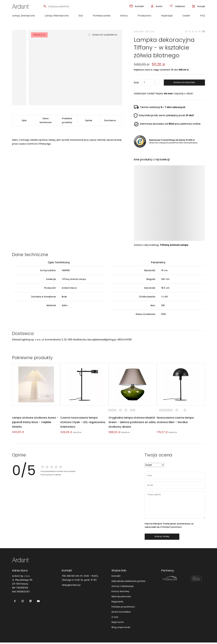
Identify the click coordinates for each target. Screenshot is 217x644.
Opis (24, 120)
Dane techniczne (46, 120)
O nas (115, 618)
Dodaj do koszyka (184, 82)
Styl (81, 16)
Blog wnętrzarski (121, 629)
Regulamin (117, 603)
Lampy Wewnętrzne (57, 16)
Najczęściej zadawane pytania (128, 583)
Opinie (89, 120)
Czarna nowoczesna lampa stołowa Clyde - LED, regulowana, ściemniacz (83, 424)
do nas (168, 93)
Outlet (186, 16)
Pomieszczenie (102, 16)
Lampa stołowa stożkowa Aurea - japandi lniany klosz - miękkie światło (35, 424)
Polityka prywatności (123, 608)
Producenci (144, 16)
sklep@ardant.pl (71, 587)
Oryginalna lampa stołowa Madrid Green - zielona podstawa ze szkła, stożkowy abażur (132, 424)
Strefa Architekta (121, 613)
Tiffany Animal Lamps (174, 245)
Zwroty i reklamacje (123, 588)
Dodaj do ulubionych (105, 35)
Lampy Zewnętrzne (23, 16)
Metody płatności (121, 598)
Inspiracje (167, 16)
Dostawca (110, 120)
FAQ (202, 16)
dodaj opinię (162, 538)
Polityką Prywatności (171, 528)
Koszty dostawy (120, 593)
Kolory (124, 16)
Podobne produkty (67, 120)
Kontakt (116, 577)
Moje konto (118, 624)
